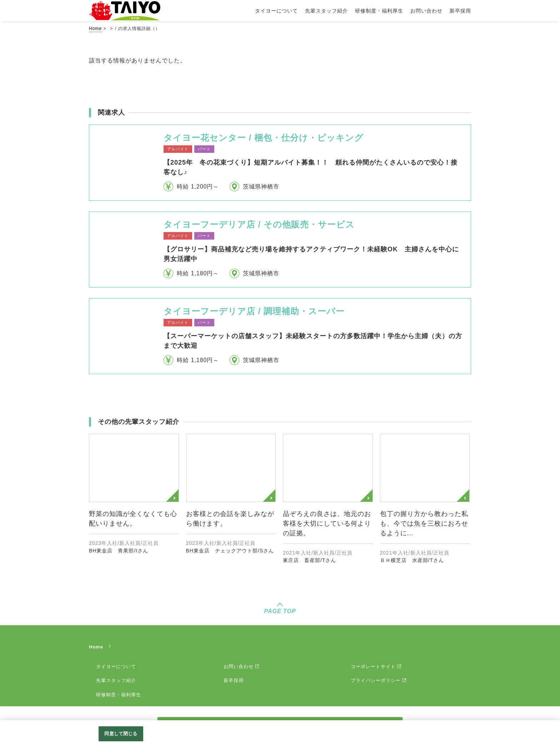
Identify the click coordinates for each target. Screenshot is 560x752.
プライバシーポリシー (376, 680)
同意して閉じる (121, 734)
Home (95, 29)
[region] (280, 736)
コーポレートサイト (373, 666)
